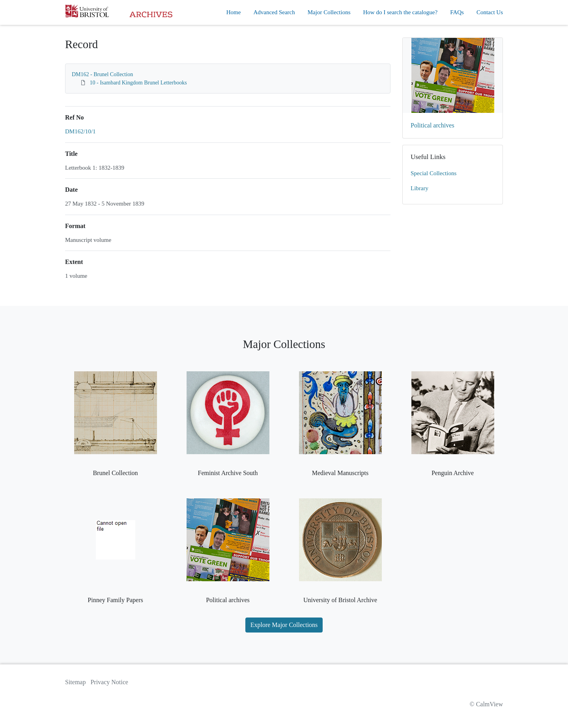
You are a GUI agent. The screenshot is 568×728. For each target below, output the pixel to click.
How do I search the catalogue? (401, 12)
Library (419, 188)
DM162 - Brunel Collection (102, 74)
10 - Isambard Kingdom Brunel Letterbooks (138, 83)
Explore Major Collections (284, 625)
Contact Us (490, 12)
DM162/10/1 (80, 131)
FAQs (457, 12)
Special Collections (433, 173)
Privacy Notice (109, 682)
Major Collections (329, 12)
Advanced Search (274, 12)
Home (234, 12)
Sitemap (75, 682)
